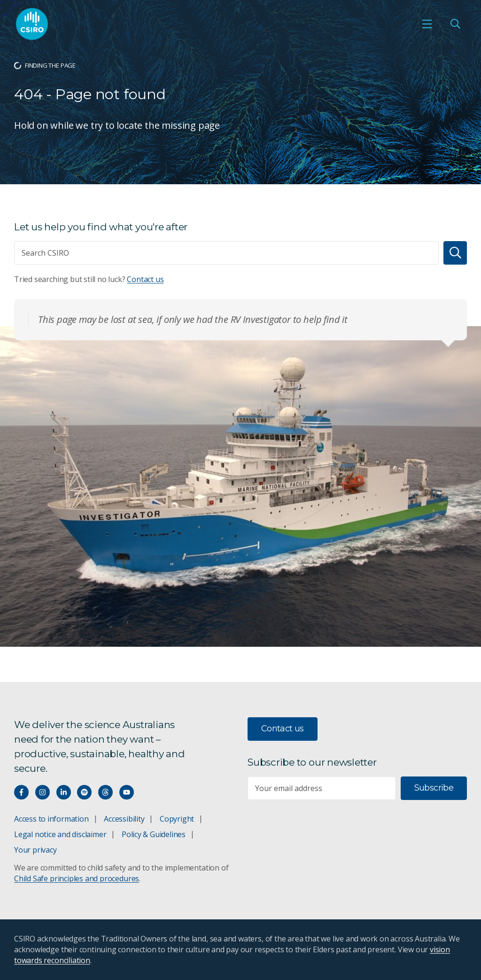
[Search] (455, 253)
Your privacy (35, 850)
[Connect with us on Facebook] (21, 792)
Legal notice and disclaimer (60, 834)
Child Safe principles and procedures (77, 878)
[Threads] (105, 792)
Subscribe (434, 788)
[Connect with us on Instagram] (43, 792)
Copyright (177, 819)
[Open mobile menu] (427, 24)
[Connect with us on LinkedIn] (64, 792)
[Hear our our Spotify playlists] (84, 792)
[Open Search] (455, 24)
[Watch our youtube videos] (127, 792)
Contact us (145, 279)
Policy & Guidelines (154, 834)
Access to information (51, 819)
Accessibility (124, 819)
